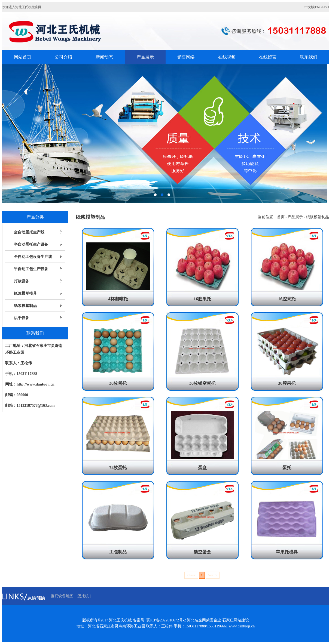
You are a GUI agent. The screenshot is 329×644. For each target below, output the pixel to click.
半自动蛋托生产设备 (31, 244)
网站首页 (23, 57)
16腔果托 (202, 299)
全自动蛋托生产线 (29, 232)
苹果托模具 (287, 552)
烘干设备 (22, 318)
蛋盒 (202, 468)
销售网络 (186, 57)
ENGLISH (322, 7)
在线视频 (227, 57)
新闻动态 (104, 57)
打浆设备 (22, 281)
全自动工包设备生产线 (33, 257)
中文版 (309, 7)
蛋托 (287, 468)
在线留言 (268, 57)
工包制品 (118, 552)
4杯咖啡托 (118, 299)
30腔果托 (287, 383)
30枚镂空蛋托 (202, 383)
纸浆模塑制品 (25, 306)
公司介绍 (63, 57)
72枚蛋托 (118, 468)
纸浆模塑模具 (25, 293)
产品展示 (145, 57)
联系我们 (309, 57)
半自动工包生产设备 (31, 269)
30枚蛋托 (118, 383)
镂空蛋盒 (202, 552)
